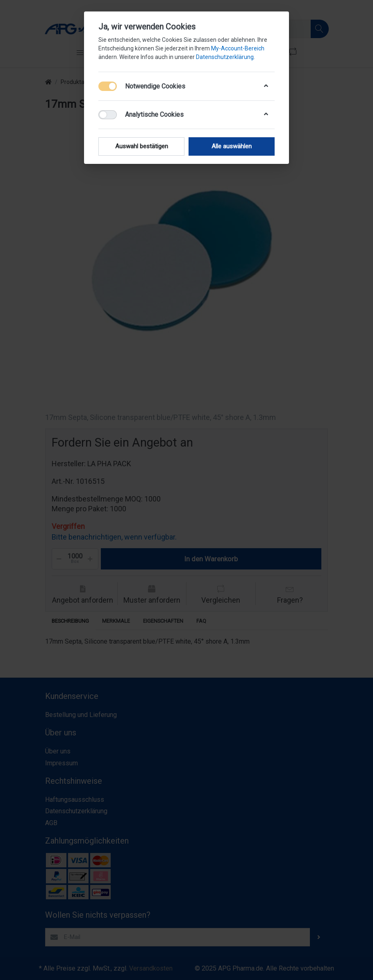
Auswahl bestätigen (142, 146)
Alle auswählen (232, 146)
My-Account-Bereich (238, 48)
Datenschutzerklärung (225, 57)
